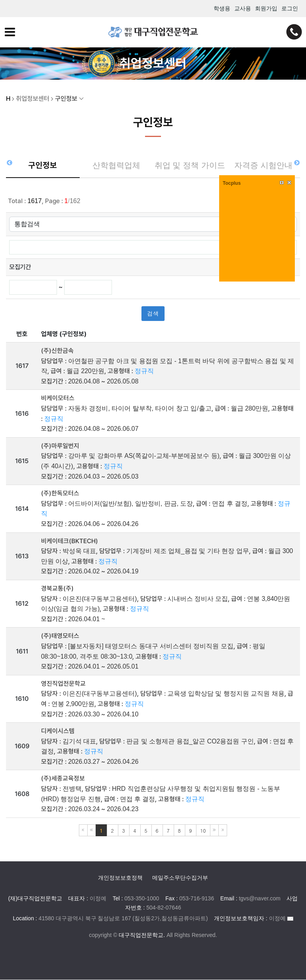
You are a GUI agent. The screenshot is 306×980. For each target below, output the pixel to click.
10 (203, 831)
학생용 (222, 8)
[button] (297, 162)
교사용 (243, 8)
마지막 (223, 831)
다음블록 (214, 831)
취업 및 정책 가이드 (190, 170)
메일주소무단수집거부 (180, 878)
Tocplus (232, 183)
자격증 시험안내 (263, 165)
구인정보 (43, 165)
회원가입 (266, 8)
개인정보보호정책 (120, 878)
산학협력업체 (116, 165)
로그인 (290, 8)
